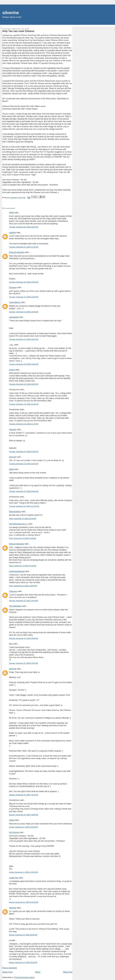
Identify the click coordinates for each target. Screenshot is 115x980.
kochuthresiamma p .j (18, 524)
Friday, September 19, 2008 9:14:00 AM (23, 538)
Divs (11, 644)
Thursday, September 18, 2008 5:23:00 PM (24, 297)
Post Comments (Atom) (25, 977)
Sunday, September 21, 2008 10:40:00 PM (23, 827)
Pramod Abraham (17, 252)
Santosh (13, 429)
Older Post (68, 972)
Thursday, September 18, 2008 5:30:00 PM (24, 339)
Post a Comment (10, 968)
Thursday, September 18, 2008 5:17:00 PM (24, 247)
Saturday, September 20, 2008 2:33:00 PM (24, 663)
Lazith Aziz (14, 878)
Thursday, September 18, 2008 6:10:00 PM (24, 404)
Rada (11, 469)
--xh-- (11, 345)
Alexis (12, 820)
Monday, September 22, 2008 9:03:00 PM (23, 963)
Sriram (12, 370)
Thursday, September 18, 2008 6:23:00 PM (24, 452)
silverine (11, 13)
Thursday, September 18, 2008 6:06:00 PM (24, 384)
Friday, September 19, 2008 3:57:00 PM (23, 566)
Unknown (13, 591)
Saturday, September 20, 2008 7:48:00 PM (24, 815)
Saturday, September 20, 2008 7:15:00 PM (24, 795)
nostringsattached (17, 571)
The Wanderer (15, 606)
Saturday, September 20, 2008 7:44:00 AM (23, 601)
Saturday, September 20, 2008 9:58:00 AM (23, 638)
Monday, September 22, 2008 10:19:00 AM (24, 902)
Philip (11, 212)
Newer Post (7, 972)
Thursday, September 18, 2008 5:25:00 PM (24, 312)
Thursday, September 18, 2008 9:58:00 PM (24, 491)
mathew (13, 232)
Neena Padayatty (17, 544)
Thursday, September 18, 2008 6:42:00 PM (24, 464)
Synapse (13, 287)
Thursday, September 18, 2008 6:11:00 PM (24, 424)
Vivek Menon (15, 302)
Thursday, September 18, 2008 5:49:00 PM (24, 364)
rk (10, 940)
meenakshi (14, 317)
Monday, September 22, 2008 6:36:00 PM (23, 935)
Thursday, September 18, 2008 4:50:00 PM (24, 227)
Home (38, 972)
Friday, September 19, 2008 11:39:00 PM (23, 586)
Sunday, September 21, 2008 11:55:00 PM (23, 872)
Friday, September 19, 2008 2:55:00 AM (23, 519)
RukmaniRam (15, 512)
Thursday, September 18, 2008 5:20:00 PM (24, 282)
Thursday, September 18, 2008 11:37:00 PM (24, 506)
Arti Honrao (14, 832)
